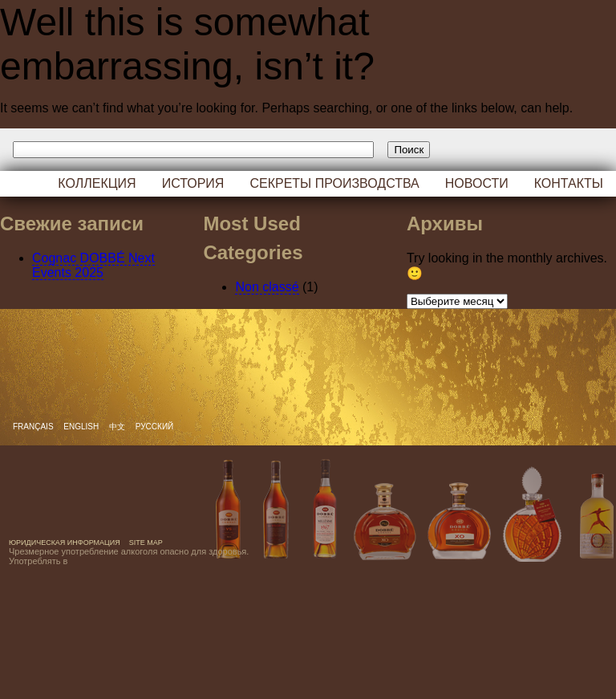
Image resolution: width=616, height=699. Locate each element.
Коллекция (97, 183)
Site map (146, 543)
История (193, 183)
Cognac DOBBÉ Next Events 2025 (93, 265)
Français (34, 427)
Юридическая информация (65, 543)
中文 (118, 427)
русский (154, 427)
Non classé (267, 287)
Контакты (569, 183)
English (82, 427)
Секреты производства (334, 183)
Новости (477, 183)
